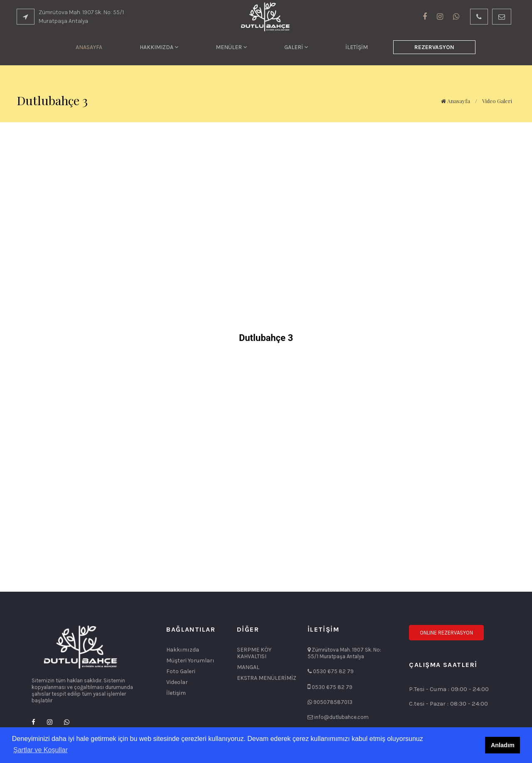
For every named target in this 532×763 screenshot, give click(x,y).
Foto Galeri (181, 672)
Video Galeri (497, 101)
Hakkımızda (183, 650)
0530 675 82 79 (333, 671)
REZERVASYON (434, 47)
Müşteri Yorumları (190, 661)
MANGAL (248, 667)
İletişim (176, 693)
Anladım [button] (503, 745)
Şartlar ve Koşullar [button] (41, 750)
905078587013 (333, 702)
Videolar (177, 682)
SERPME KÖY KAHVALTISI (254, 653)
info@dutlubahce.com (341, 717)
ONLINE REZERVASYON (446, 633)
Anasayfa (456, 101)
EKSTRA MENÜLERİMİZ (267, 678)
